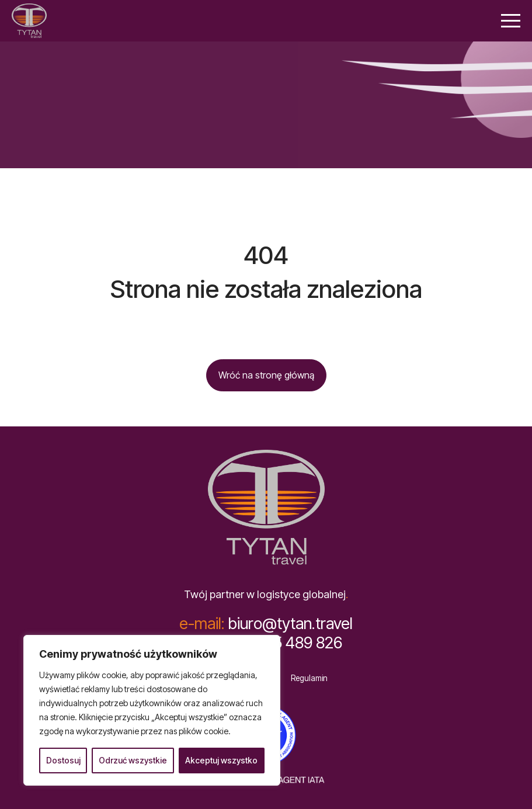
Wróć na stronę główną (266, 375)
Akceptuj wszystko (221, 760)
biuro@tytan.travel (266, 624)
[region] (152, 710)
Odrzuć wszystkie (133, 760)
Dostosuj (63, 760)
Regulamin (309, 678)
